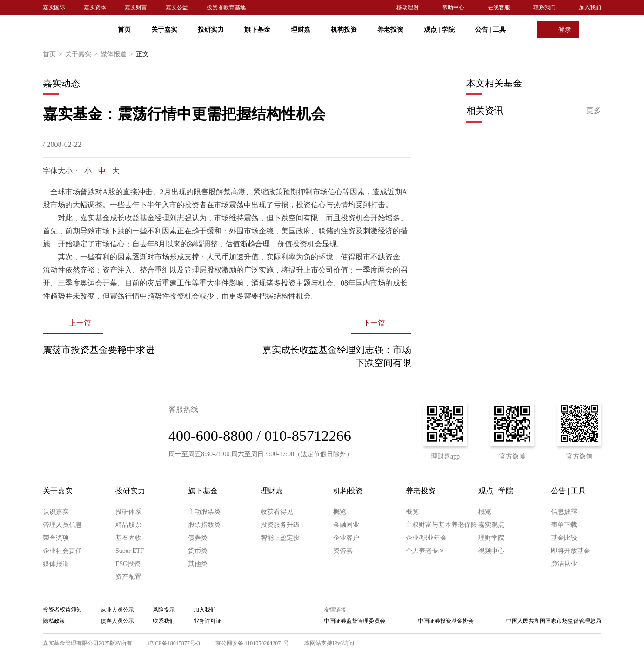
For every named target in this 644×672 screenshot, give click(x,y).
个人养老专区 (425, 551)
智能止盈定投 (280, 538)
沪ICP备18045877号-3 (174, 643)
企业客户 (346, 538)
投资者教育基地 (226, 7)
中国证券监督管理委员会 (355, 621)
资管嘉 (343, 551)
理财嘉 (301, 30)
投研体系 (128, 512)
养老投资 (390, 30)
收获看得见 (277, 512)
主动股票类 (204, 512)
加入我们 (590, 7)
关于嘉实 (164, 30)
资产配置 (128, 577)
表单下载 (564, 525)
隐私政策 (54, 621)
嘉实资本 (95, 7)
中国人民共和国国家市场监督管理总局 (554, 621)
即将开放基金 (570, 551)
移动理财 (408, 7)
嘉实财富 (136, 7)
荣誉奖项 (56, 538)
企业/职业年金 (426, 538)
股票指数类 (204, 525)
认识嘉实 (56, 512)
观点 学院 (439, 30)
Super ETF (130, 551)
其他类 (198, 564)
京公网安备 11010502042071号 (252, 643)
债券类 (198, 538)
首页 (124, 30)
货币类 (198, 551)
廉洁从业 (564, 564)
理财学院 (491, 538)
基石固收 (128, 538)
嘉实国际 (54, 7)
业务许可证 (208, 621)
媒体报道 (118, 54)
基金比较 (564, 538)
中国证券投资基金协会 (446, 621)
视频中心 (491, 551)
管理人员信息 (62, 525)
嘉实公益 (177, 7)
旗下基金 (257, 30)
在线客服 (499, 7)
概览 (340, 512)
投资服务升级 (280, 525)
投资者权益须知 (62, 610)
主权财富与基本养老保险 (442, 525)
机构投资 (344, 30)
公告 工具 (490, 30)
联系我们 (544, 7)
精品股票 (128, 525)
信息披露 (564, 512)
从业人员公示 (117, 610)
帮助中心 (453, 7)
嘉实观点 (491, 525)
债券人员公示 (117, 621)
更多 (594, 110)
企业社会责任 (62, 551)
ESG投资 (128, 564)
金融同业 (346, 525)
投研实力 (211, 30)
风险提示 (164, 610)
